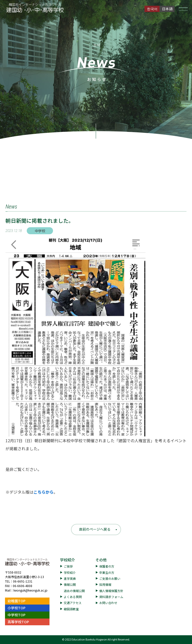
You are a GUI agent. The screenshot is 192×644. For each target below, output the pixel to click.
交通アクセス (73, 603)
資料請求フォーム (111, 597)
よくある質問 (73, 597)
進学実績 (70, 578)
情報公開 (70, 584)
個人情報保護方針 (111, 591)
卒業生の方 (107, 572)
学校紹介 (67, 560)
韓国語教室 (71, 609)
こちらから (43, 492)
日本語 (167, 9)
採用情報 (105, 584)
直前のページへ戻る (95, 529)
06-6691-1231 (23, 581)
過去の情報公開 (74, 591)
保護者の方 (107, 566)
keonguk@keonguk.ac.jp (30, 590)
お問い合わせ (108, 603)
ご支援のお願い (110, 578)
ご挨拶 (68, 566)
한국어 (152, 9)
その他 (101, 560)
